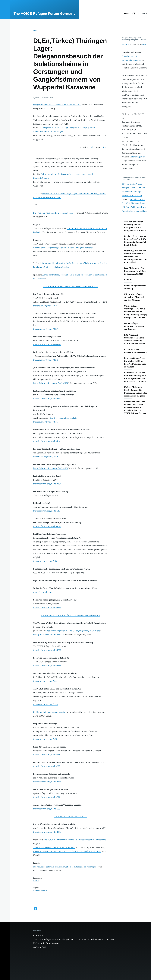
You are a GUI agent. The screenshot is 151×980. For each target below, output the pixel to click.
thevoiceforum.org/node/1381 (47, 484)
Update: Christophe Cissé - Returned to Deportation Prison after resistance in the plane (136, 391)
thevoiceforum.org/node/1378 (47, 666)
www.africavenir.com (43, 592)
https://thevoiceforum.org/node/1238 (51, 468)
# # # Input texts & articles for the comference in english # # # (71, 615)
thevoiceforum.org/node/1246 (47, 782)
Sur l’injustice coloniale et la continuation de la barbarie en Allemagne (65, 867)
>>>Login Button (41, 947)
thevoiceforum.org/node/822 (47, 797)
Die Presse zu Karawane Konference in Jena (53, 213)
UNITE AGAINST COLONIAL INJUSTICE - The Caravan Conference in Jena (67, 851)
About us (126, 45)
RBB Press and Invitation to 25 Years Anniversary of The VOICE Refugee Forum (135, 339)
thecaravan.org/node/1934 (45, 704)
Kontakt (128, 280)
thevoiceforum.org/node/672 (47, 766)
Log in (145, 14)
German (36, 881)
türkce (105, 147)
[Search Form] (134, 14)
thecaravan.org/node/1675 (45, 739)
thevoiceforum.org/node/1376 (47, 526)
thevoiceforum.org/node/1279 (47, 650)
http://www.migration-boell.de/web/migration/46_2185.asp (73, 631)
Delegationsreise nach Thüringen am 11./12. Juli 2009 (57, 105)
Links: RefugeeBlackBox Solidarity (135, 287)
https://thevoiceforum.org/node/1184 (51, 383)
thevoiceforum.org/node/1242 (47, 399)
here (144, 45)
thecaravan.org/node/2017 (45, 329)
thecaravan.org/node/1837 (45, 681)
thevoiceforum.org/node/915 (47, 511)
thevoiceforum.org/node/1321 (47, 608)
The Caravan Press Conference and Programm (54, 847)
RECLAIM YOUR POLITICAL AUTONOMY (136, 351)
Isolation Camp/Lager (41, 891)
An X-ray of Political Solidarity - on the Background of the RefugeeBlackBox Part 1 (135, 226)
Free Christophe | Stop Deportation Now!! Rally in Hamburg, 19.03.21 (135, 271)
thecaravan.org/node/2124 (45, 422)
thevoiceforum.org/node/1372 (47, 344)
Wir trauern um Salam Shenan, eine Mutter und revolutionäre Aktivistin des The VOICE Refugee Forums (135, 407)
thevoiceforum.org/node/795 (47, 809)
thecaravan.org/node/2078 (46, 360)
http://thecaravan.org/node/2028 (49, 635)
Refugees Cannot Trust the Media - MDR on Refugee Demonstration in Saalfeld (135, 362)
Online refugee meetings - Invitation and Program (134, 326)
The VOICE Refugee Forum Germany (44, 14)
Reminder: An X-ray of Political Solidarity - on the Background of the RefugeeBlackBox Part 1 (135, 377)
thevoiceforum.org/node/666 (47, 755)
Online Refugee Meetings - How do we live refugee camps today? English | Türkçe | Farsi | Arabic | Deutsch (136, 312)
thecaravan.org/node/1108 (45, 561)
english (92, 147)
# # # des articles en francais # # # (71, 816)
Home (35, 30)
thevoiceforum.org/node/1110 (47, 441)
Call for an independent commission (50, 712)
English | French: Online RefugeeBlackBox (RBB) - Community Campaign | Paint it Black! (136, 241)
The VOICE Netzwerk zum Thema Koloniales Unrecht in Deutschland (75, 840)
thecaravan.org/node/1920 (45, 457)
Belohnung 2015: (137, 157)
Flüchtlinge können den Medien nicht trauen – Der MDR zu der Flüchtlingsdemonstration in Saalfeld (136, 257)
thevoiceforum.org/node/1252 (47, 832)
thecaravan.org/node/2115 (45, 306)
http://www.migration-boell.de (63, 418)
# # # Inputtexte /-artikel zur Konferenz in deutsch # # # (71, 286)
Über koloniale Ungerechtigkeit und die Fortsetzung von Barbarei (63, 248)
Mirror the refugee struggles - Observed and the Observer (134, 297)
